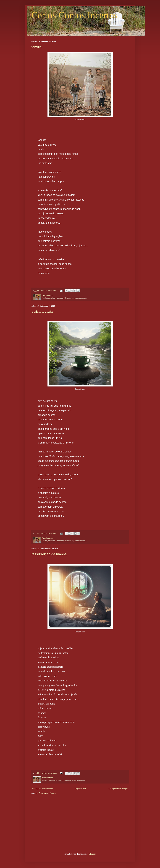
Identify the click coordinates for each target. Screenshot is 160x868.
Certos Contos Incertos (75, 15)
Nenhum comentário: (49, 291)
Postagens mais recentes (43, 789)
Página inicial (81, 789)
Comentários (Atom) (47, 793)
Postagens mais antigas (118, 789)
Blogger (92, 854)
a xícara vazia (42, 312)
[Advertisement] (80, 826)
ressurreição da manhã (49, 554)
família (37, 47)
